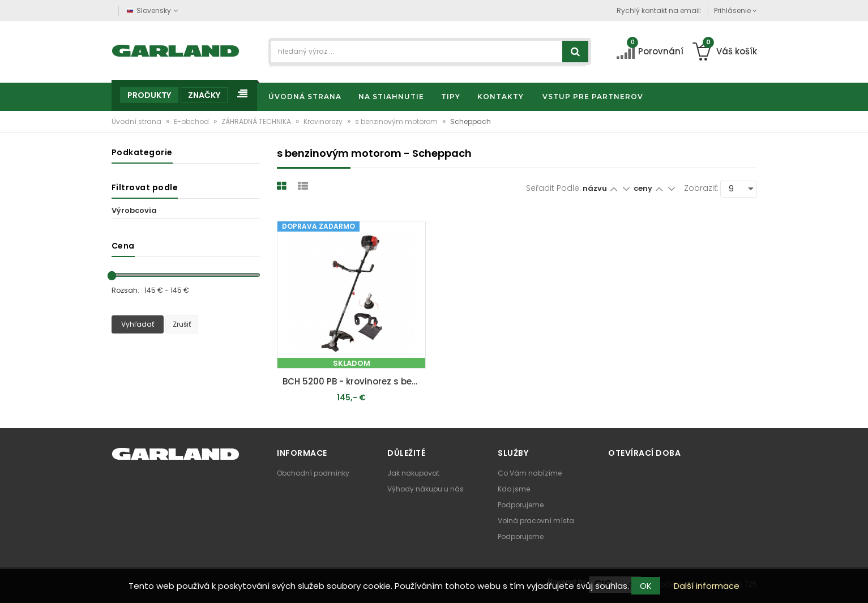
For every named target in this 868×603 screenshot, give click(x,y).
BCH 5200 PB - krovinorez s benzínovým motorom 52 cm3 (354, 381)
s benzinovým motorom (397, 121)
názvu (595, 188)
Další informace (707, 586)
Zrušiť (182, 324)
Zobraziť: (701, 188)
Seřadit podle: (553, 188)
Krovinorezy (324, 121)
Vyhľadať (138, 324)
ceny (644, 188)
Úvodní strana (137, 121)
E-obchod (192, 121)
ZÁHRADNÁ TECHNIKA (257, 121)
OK (646, 586)
